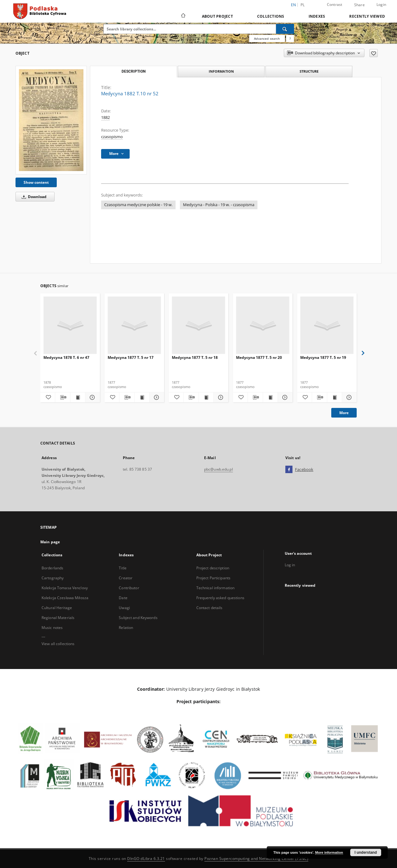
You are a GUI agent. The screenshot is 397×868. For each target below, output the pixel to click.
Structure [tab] (309, 71)
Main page (50, 542)
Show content (36, 182)
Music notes (52, 628)
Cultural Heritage (57, 608)
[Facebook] (289, 470)
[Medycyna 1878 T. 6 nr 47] (70, 325)
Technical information (216, 588)
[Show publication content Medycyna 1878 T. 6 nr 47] (78, 397)
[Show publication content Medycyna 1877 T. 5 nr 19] (335, 397)
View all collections (58, 644)
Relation (126, 628)
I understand (366, 852)
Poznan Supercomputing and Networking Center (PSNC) (256, 859)
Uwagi (124, 608)
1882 (105, 118)
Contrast (335, 5)
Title (123, 568)
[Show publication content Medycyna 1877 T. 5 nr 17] (142, 397)
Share (359, 5)
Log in (290, 565)
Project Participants (213, 578)
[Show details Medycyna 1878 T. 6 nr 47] (92, 397)
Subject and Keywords (138, 618)
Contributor (129, 588)
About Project (217, 16)
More (344, 413)
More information (329, 852)
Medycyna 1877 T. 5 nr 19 (323, 357)
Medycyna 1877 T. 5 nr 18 (195, 357)
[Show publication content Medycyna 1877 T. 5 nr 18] (206, 397)
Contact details (210, 608)
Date (123, 598)
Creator (126, 578)
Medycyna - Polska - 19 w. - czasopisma (219, 205)
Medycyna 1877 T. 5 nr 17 (131, 357)
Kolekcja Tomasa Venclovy (65, 588)
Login (381, 5)
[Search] (285, 29)
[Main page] (183, 16)
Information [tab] (221, 71)
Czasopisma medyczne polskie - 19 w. (138, 205)
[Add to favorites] (374, 53)
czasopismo (112, 137)
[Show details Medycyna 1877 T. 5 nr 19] (348, 397)
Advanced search (267, 38)
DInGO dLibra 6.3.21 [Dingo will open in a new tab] (146, 859)
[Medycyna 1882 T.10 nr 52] (51, 120)
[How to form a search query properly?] (290, 38)
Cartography (53, 578)
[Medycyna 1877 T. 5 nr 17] (134, 325)
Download (33, 197)
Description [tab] (134, 71)
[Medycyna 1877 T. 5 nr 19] (327, 325)
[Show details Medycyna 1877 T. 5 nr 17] (156, 397)
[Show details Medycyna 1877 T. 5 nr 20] (284, 397)
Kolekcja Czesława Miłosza (65, 598)
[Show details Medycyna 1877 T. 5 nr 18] (220, 397)
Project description (213, 568)
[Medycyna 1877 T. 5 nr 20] (263, 325)
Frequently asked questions (220, 598)
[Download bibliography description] (62, 397)
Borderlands (52, 568)
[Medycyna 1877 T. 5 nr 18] (198, 325)
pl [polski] (303, 5)
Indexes (317, 16)
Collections (271, 16)
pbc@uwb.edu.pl (219, 469)
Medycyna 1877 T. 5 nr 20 (259, 357)
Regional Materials (58, 618)
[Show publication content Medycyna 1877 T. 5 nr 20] (270, 397)
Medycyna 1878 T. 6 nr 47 (66, 357)
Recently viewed (367, 16)
